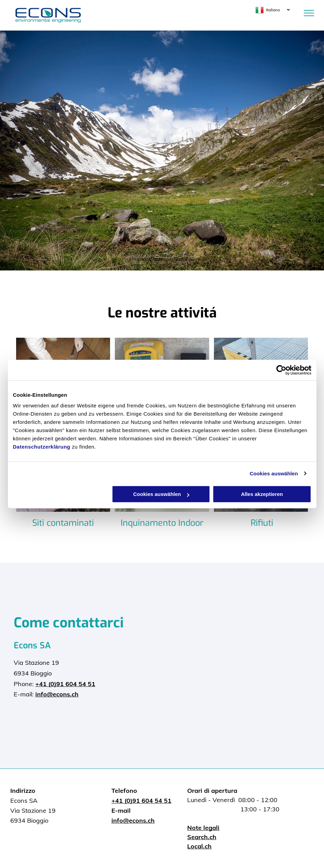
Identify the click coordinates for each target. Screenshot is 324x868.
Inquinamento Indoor (162, 523)
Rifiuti (262, 523)
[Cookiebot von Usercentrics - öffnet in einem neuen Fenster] (281, 370)
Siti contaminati (63, 523)
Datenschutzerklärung (42, 447)
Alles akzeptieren (262, 494)
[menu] (309, 13)
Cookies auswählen (274, 473)
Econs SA (32, 645)
